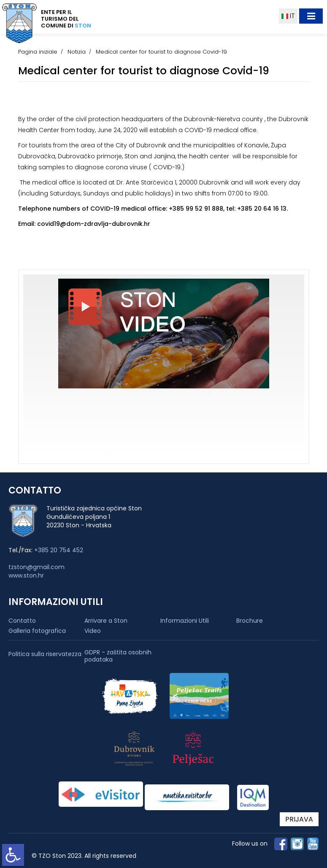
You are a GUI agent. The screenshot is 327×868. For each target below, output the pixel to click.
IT (288, 16)
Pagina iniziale (38, 52)
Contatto (22, 621)
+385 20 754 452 (59, 550)
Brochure (250, 621)
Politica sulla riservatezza (45, 654)
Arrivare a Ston (106, 621)
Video (93, 631)
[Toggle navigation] (311, 16)
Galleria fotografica (37, 631)
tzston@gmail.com (36, 567)
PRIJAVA (299, 819)
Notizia (77, 52)
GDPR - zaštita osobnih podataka (118, 656)
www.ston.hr (26, 575)
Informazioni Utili (185, 621)
